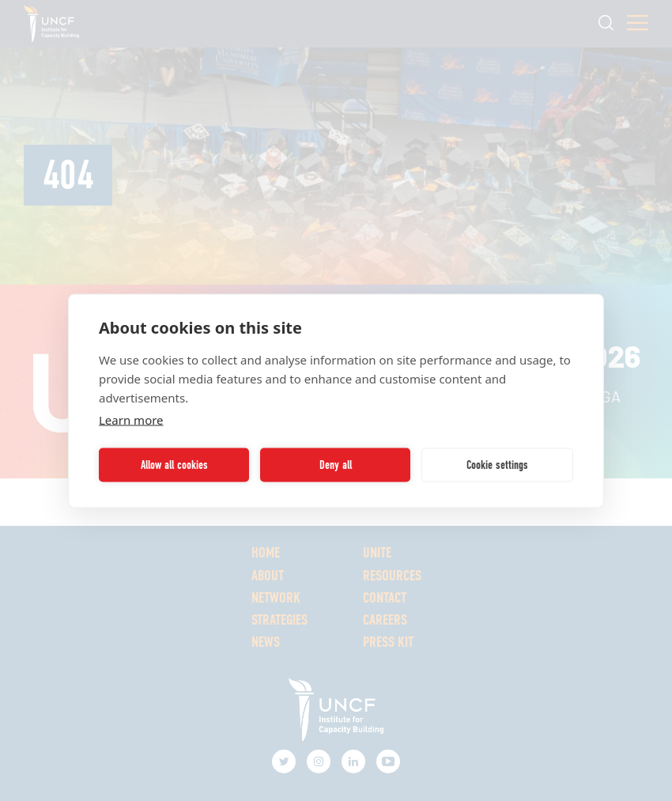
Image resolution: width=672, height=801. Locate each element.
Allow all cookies (174, 465)
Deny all (336, 465)
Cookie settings (497, 465)
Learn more (131, 419)
